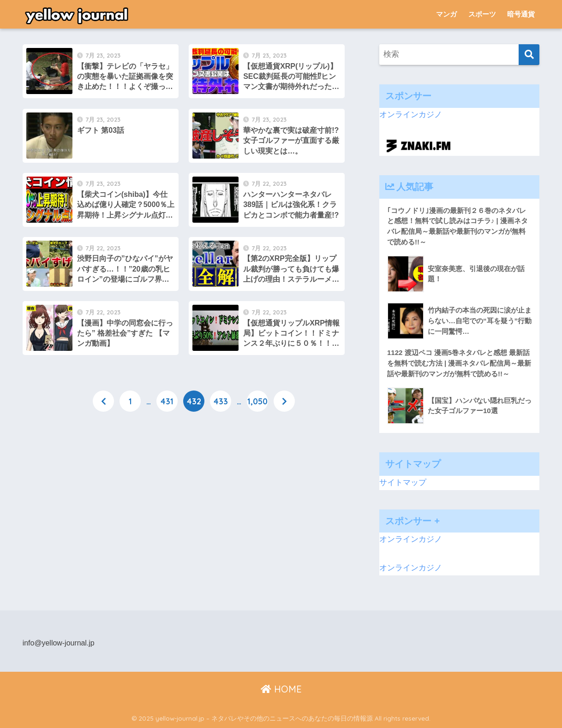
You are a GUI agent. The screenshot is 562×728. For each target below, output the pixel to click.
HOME (281, 689)
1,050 (257, 401)
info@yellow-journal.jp (59, 643)
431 (167, 401)
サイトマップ (403, 482)
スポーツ (482, 14)
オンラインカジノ (411, 115)
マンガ (446, 14)
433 (221, 401)
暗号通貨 (521, 14)
